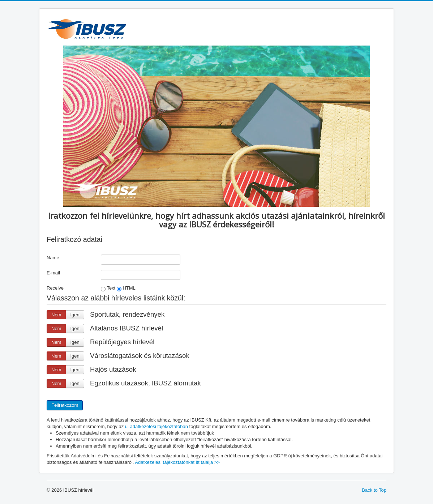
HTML (126, 288)
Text (108, 288)
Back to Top (374, 490)
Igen (75, 315)
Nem (56, 315)
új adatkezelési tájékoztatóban (157, 426)
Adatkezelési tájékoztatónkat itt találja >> (177, 462)
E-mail (53, 273)
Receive (55, 288)
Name (53, 258)
